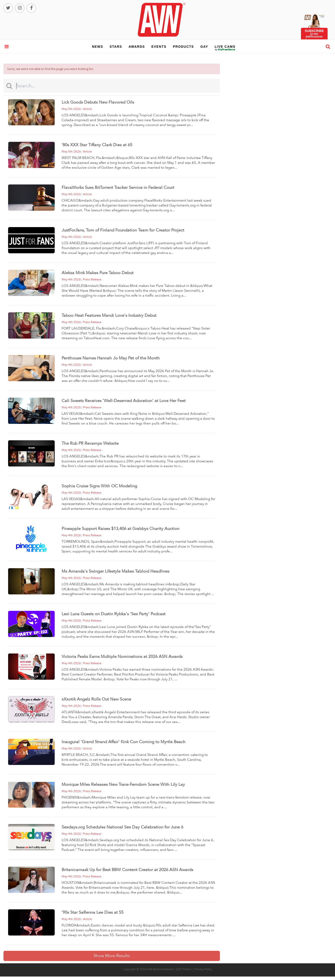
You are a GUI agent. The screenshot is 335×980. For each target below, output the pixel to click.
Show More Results (112, 956)
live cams (225, 50)
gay (204, 47)
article (87, 109)
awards (137, 47)
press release (92, 279)
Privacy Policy (203, 969)
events (159, 47)
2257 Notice (184, 969)
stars (116, 47)
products (183, 47)
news (98, 47)
